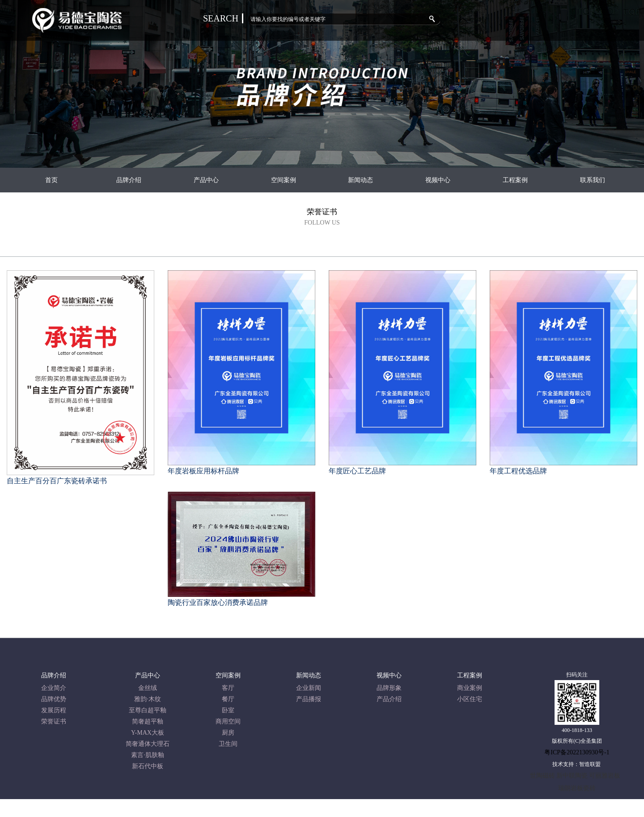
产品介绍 (389, 699)
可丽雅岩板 (605, 776)
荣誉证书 (54, 721)
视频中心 (438, 180)
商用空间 (228, 721)
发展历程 (54, 710)
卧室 (228, 710)
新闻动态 (360, 180)
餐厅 (228, 699)
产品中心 (206, 180)
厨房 (228, 733)
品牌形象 (389, 688)
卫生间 (228, 744)
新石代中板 (148, 766)
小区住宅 (470, 699)
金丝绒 (148, 688)
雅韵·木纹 (148, 699)
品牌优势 (54, 699)
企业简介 (54, 688)
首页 (51, 180)
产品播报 (309, 699)
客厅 (228, 688)
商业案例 (470, 688)
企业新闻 (309, 688)
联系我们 (593, 180)
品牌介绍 (129, 180)
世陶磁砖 (542, 776)
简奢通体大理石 (148, 744)
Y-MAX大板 (148, 733)
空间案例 (284, 180)
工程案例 (515, 180)
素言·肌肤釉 (148, 755)
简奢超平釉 (148, 721)
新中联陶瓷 (572, 776)
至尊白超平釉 (148, 710)
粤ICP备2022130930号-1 (577, 752)
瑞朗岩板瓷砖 (577, 788)
